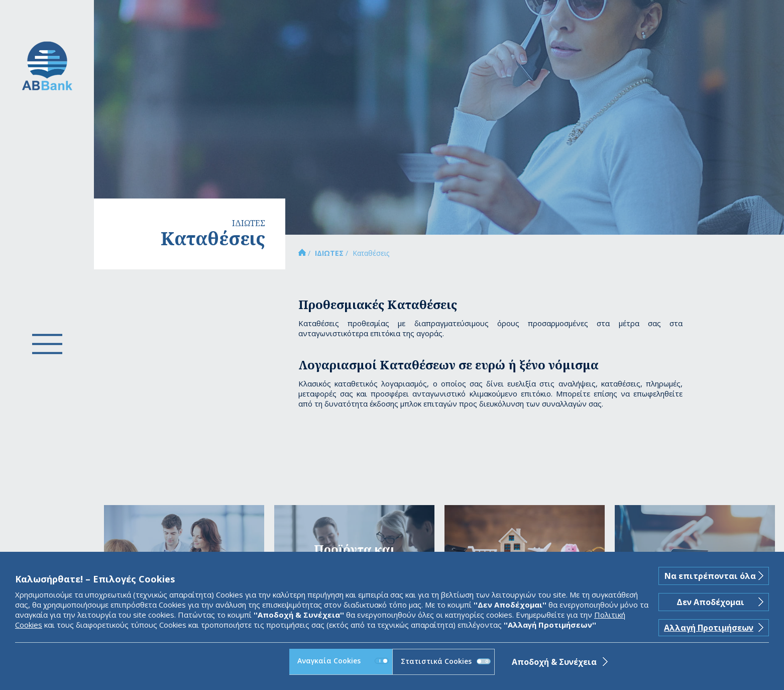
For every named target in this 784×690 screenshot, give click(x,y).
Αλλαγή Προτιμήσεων (709, 628)
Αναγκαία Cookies (343, 661)
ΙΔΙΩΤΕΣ (329, 253)
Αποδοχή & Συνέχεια (554, 662)
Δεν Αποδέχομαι (710, 602)
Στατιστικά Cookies (446, 661)
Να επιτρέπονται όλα (710, 576)
